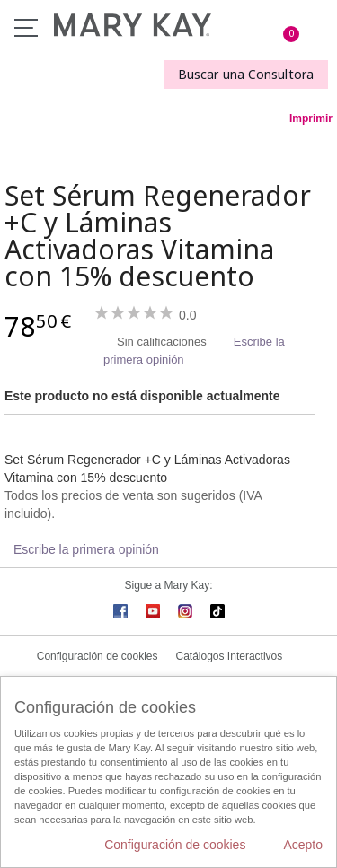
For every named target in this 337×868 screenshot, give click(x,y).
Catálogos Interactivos (230, 656)
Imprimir (311, 118)
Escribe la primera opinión (86, 549)
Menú (26, 28)
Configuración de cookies (98, 656)
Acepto (303, 845)
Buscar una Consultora (246, 74)
